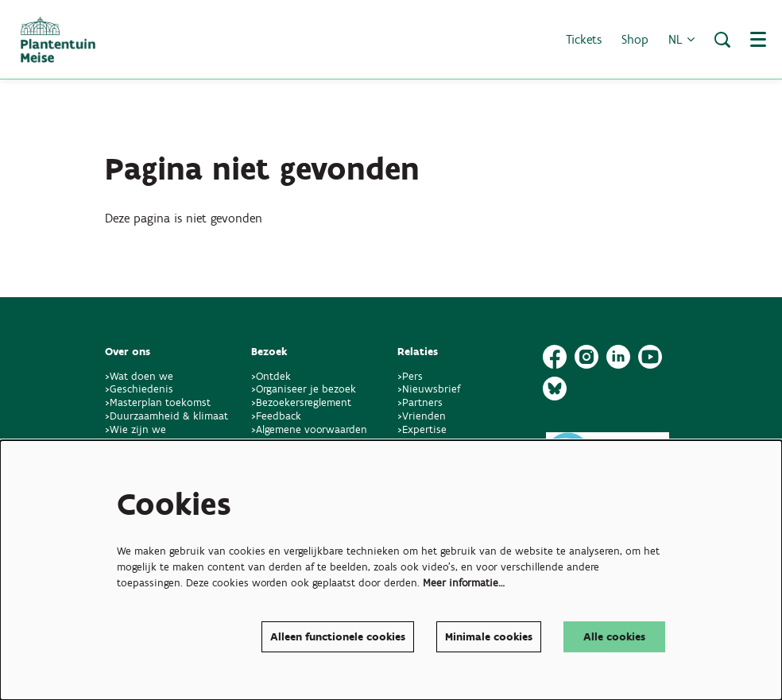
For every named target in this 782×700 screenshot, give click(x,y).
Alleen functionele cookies (338, 637)
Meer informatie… (464, 583)
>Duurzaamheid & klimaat (166, 416)
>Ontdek (271, 376)
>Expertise (422, 429)
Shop (635, 39)
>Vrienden (422, 416)
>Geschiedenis (139, 389)
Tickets (584, 39)
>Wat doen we (139, 376)
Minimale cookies (489, 637)
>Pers (412, 376)
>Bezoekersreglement (301, 402)
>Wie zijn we (135, 429)
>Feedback (276, 416)
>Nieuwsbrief (429, 389)
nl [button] (681, 39)
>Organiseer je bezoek (304, 389)
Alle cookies (614, 637)
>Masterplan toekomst (158, 402)
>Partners (420, 402)
